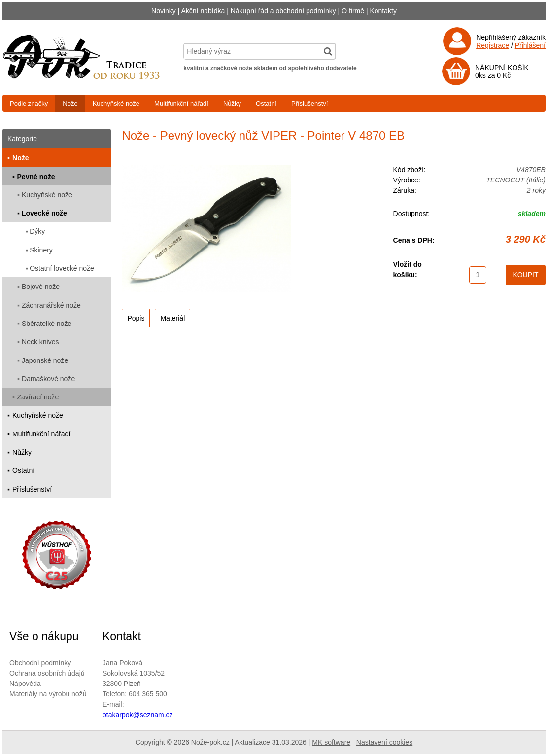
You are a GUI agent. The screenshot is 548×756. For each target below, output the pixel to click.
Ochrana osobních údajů (47, 673)
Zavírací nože (38, 397)
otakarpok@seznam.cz (138, 715)
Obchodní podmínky (40, 663)
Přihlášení (530, 45)
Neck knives (40, 342)
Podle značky (29, 103)
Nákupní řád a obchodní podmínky (283, 11)
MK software (331, 742)
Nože (70, 103)
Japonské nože (45, 360)
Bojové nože (41, 287)
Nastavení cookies (384, 742)
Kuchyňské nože (116, 103)
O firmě (353, 11)
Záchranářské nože (51, 305)
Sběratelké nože (47, 324)
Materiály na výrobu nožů (48, 694)
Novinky (164, 11)
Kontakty (383, 11)
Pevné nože (36, 177)
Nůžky (232, 103)
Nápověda (25, 684)
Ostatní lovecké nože (62, 268)
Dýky (37, 231)
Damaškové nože (48, 379)
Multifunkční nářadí (181, 103)
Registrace (493, 45)
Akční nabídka (203, 11)
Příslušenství (309, 103)
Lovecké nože (44, 213)
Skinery (41, 250)
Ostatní (266, 103)
